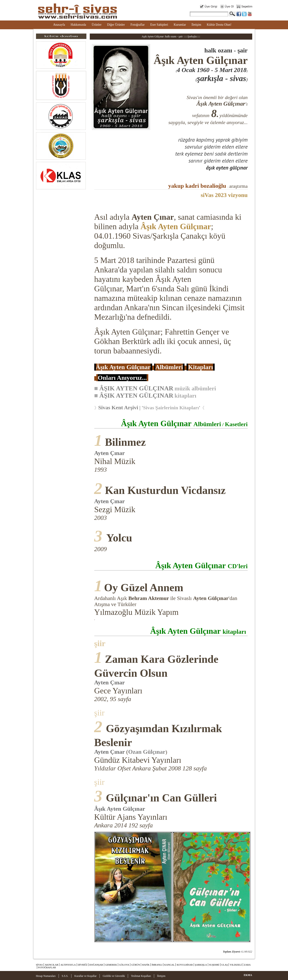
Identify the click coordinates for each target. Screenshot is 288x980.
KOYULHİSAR (185, 965)
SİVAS (39, 965)
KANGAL (169, 965)
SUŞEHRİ (214, 965)
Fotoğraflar (138, 25)
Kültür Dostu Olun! (219, 25)
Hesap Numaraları (46, 976)
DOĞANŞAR (96, 965)
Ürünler (97, 25)
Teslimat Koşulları (141, 976)
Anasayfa (59, 25)
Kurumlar (180, 25)
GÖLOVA (124, 965)
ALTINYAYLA (68, 965)
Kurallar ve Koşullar (86, 976)
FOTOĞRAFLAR (47, 967)
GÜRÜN (136, 965)
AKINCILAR (52, 965)
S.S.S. (65, 976)
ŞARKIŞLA (201, 965)
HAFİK (146, 965)
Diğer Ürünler (116, 25)
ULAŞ (225, 965)
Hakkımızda (78, 25)
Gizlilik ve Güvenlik (114, 976)
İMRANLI (157, 965)
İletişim (196, 25)
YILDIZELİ (236, 965)
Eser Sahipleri (159, 25)
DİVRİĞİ (83, 965)
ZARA (247, 965)
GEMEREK (111, 965)
